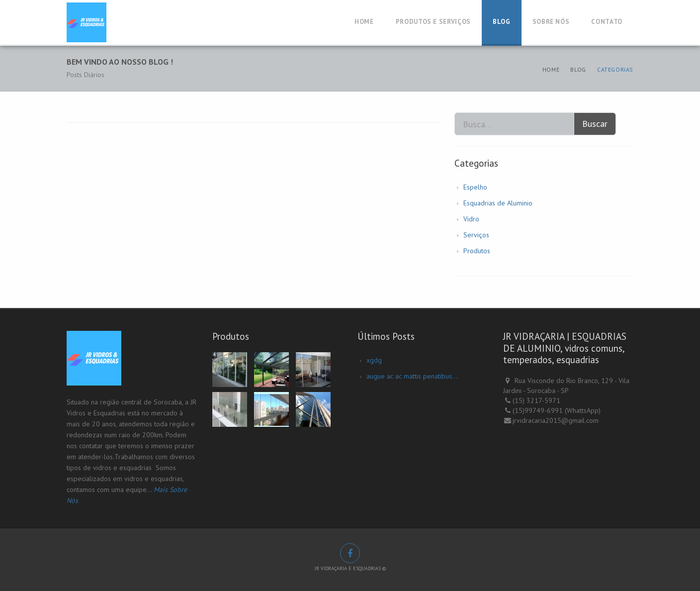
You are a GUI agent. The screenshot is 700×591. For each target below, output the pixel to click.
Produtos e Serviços (433, 22)
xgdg (374, 360)
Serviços (476, 235)
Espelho (475, 187)
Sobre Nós (551, 22)
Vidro (471, 219)
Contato (607, 22)
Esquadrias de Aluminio (498, 203)
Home (364, 22)
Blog (502, 22)
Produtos (477, 251)
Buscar (595, 124)
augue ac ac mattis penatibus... (412, 376)
